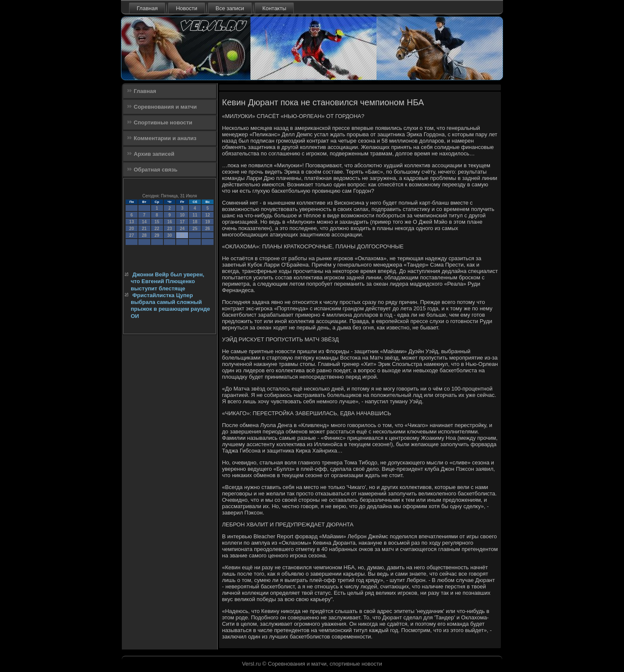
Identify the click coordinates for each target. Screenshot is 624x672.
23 (170, 229)
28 (144, 235)
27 (131, 235)
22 (157, 229)
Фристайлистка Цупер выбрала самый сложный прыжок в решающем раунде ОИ (170, 306)
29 (157, 235)
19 (207, 222)
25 (195, 229)
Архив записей (154, 154)
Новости (186, 8)
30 (170, 235)
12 (207, 215)
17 (182, 222)
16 (170, 222)
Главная (147, 8)
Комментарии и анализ (165, 138)
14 (144, 222)
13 (131, 222)
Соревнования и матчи (165, 107)
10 (182, 215)
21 (144, 229)
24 (182, 229)
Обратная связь (156, 170)
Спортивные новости (163, 122)
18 (195, 222)
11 (195, 215)
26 (207, 229)
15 (157, 222)
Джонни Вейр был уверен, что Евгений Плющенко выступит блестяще (167, 281)
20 (131, 229)
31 (182, 235)
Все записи (230, 8)
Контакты (274, 8)
